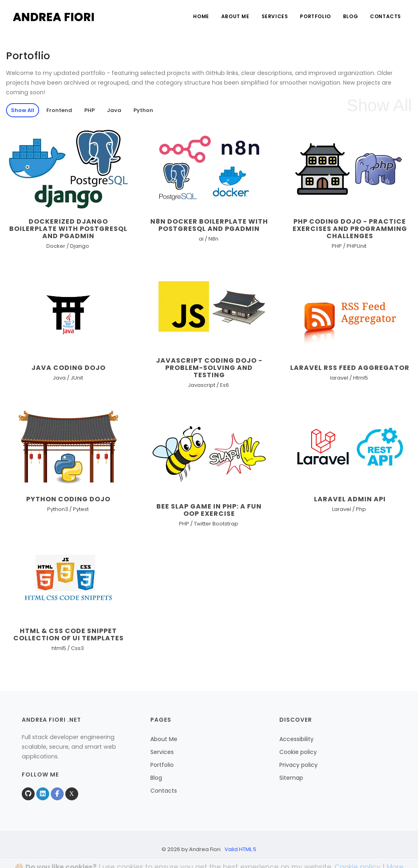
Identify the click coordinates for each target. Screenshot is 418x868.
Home (201, 16)
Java (114, 110)
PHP (89, 110)
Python (143, 110)
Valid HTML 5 (240, 849)
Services (275, 16)
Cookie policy (298, 752)
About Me (235, 16)
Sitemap (291, 778)
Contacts (386, 16)
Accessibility (296, 739)
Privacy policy (298, 765)
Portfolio (315, 16)
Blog (350, 16)
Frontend (59, 110)
